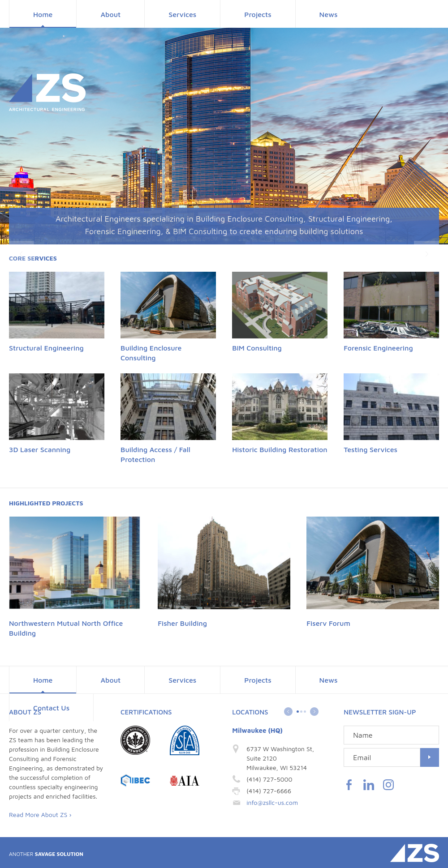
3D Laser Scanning (40, 449)
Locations (250, 712)
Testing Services (370, 449)
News (329, 14)
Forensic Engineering (378, 348)
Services (182, 14)
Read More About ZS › (40, 815)
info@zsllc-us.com (272, 802)
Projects (258, 14)
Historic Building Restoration (280, 449)
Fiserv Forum (328, 623)
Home (43, 14)
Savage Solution (46, 854)
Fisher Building (182, 623)
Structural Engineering (46, 348)
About (110, 14)
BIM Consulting (257, 348)
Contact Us (51, 708)
